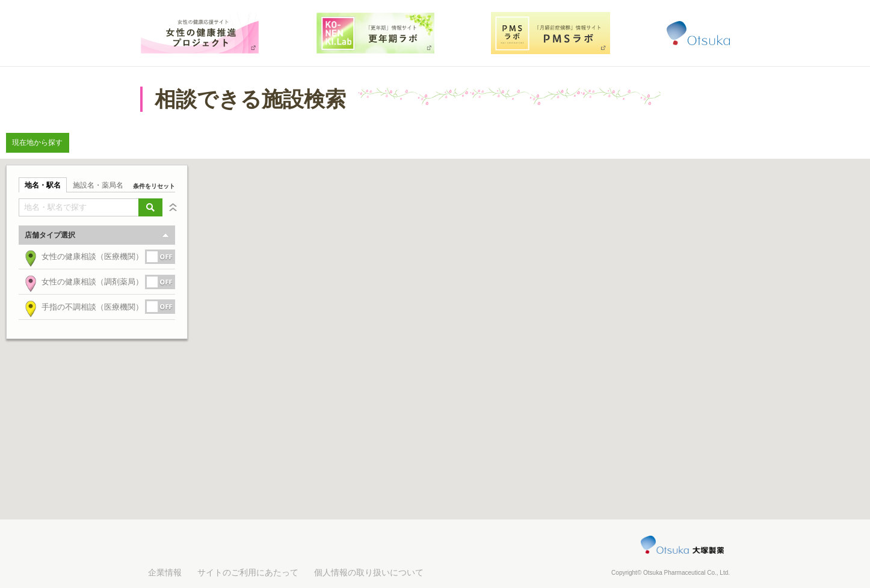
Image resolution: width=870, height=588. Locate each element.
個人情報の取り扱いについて (369, 572)
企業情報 (165, 572)
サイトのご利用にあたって (248, 572)
